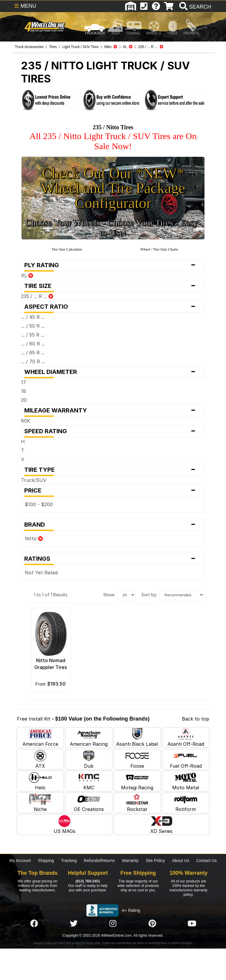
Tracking (69, 861)
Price (113, 490)
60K (26, 421)
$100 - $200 (39, 504)
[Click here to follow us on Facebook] (34, 924)
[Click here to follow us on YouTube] (192, 924)
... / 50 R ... (33, 326)
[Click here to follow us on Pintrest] (152, 924)
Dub (89, 759)
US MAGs (64, 825)
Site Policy (155, 861)
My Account (20, 861)
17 (24, 382)
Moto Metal (186, 781)
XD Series (162, 825)
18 (24, 391)
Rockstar (137, 803)
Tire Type (113, 470)
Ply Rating (113, 265)
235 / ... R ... (37, 296)
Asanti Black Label (137, 737)
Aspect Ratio (113, 307)
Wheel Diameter (113, 372)
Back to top (196, 719)
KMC (89, 781)
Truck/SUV (34, 480)
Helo (40, 781)
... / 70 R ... (33, 361)
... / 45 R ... (33, 317)
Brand (113, 525)
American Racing (89, 737)
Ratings (113, 559)
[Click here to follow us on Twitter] (74, 924)
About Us (181, 861)
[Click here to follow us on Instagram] (113, 924)
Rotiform (186, 803)
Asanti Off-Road (186, 737)
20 (24, 400)
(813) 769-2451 (88, 881)
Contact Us (206, 861)
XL (27, 275)
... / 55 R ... (33, 335)
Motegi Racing (137, 781)
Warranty (130, 861)
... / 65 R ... (33, 353)
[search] (194, 7)
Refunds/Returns (99, 861)
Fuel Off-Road (186, 759)
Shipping (46, 861)
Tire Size (113, 286)
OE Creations (89, 803)
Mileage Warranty (113, 410)
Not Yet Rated (41, 573)
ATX (40, 759)
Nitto (34, 538)
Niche (40, 803)
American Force (40, 737)
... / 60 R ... (33, 344)
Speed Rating (113, 431)
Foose (137, 759)
